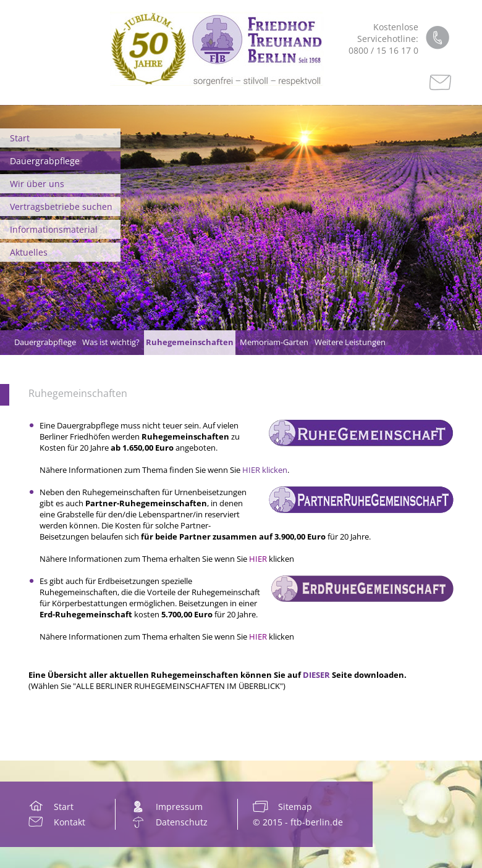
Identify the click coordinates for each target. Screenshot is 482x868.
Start (20, 138)
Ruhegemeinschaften (78, 393)
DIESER (316, 675)
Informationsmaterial (54, 229)
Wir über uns (37, 184)
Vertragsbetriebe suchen (61, 207)
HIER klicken (265, 470)
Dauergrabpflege (45, 161)
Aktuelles (29, 252)
